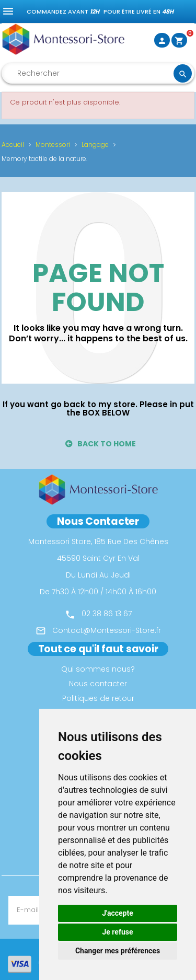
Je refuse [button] (117, 932)
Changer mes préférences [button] (118, 951)
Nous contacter (98, 684)
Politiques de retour (98, 698)
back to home (101, 444)
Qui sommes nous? (98, 669)
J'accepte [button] (118, 913)
